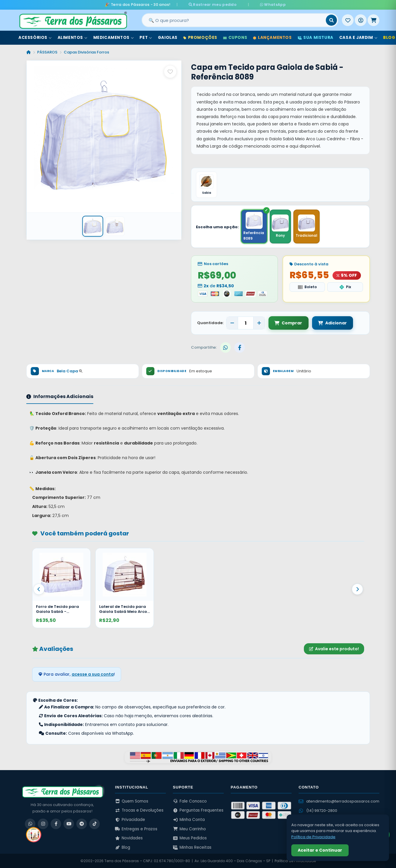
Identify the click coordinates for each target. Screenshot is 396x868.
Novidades (129, 838)
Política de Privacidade (313, 837)
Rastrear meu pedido (218, 5)
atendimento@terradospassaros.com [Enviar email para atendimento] (339, 801)
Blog (123, 847)
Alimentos (73, 38)
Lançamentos (272, 38)
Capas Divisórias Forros (86, 52)
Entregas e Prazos (136, 829)
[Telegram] (82, 824)
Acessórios (35, 38)
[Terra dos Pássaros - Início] (73, 20)
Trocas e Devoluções (139, 810)
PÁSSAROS (47, 52)
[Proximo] (357, 589)
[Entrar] (361, 20)
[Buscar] (331, 20)
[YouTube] (69, 824)
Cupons (235, 38)
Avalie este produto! (334, 649)
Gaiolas (168, 38)
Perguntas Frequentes (198, 810)
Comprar (288, 323)
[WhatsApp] (30, 824)
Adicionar (332, 323)
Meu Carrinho (189, 829)
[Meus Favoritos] (348, 20)
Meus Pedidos (190, 838)
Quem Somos (132, 801)
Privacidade (130, 820)
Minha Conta (189, 820)
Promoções (200, 38)
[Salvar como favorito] (170, 72)
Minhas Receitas (192, 847)
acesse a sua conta (93, 674)
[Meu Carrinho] (373, 20)
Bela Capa (70, 371)
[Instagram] (43, 824)
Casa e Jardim (358, 38)
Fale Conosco (190, 801)
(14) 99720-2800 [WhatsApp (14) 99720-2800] (318, 811)
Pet (146, 38)
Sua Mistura (316, 38)
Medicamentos (114, 38)
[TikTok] (94, 824)
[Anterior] (39, 589)
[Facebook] (56, 824)
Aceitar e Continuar (320, 850)
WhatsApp (267, 5)
